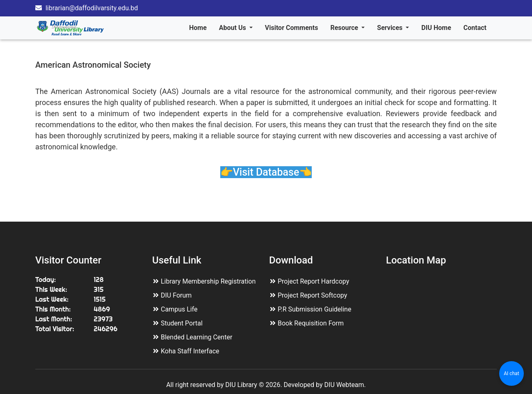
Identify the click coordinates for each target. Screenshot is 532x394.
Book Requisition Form (311, 323)
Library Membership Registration (208, 281)
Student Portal (182, 323)
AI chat (511, 373)
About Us (233, 28)
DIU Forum (176, 295)
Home (198, 28)
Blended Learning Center (196, 337)
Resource (345, 28)
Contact (475, 28)
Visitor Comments (292, 28)
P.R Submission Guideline (314, 309)
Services (390, 28)
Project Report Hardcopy (313, 281)
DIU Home (436, 28)
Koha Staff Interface (190, 351)
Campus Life (179, 309)
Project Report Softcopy (312, 295)
